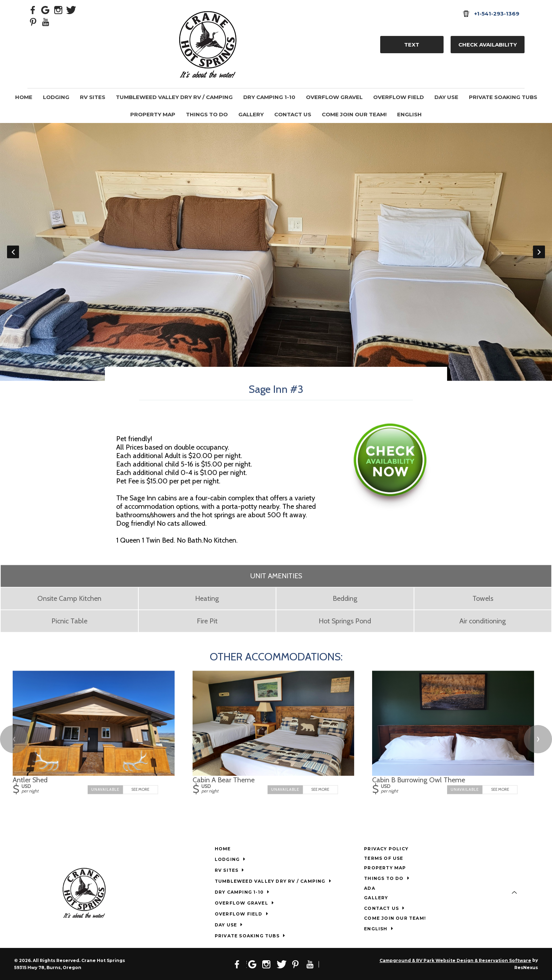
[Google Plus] (46, 10)
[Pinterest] (33, 21)
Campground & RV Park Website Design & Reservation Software (455, 960)
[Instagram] (58, 10)
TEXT (412, 45)
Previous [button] (13, 252)
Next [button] (539, 252)
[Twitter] (71, 10)
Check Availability (488, 45)
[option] (276, 252)
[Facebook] (33, 10)
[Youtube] (46, 21)
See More (140, 789)
